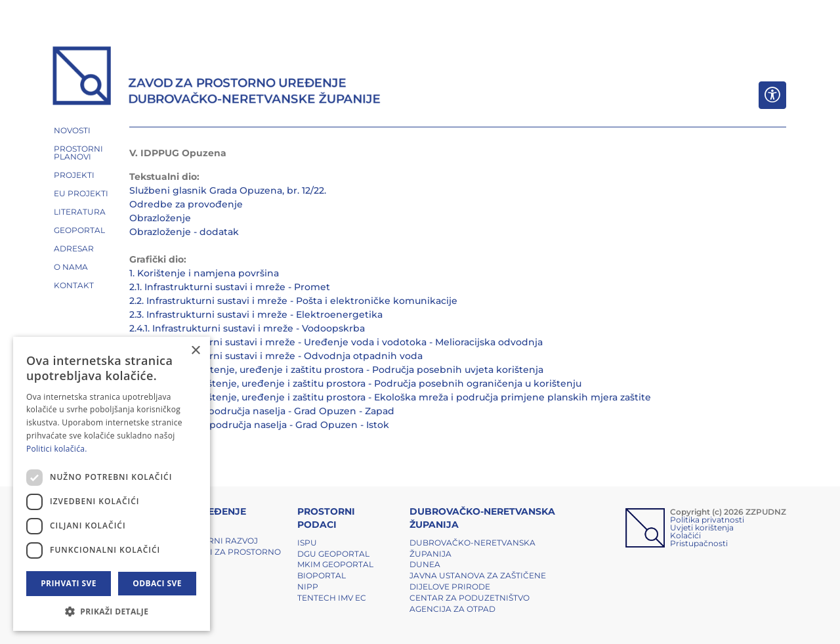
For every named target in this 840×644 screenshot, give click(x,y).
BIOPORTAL (322, 575)
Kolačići (685, 535)
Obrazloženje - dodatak (184, 232)
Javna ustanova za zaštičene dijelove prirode (478, 581)
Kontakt (74, 285)
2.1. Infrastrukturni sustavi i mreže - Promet (230, 287)
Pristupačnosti (699, 543)
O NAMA (71, 267)
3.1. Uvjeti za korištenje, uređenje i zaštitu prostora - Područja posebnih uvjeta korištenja (336, 370)
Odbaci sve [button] (157, 583)
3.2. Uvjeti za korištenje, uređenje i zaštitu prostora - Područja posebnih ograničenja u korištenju (355, 383)
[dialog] (112, 484)
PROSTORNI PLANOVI (78, 153)
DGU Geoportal (333, 554)
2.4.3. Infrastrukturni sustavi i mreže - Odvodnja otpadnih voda (276, 356)
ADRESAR (74, 248)
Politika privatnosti (707, 520)
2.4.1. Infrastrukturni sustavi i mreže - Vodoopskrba (247, 328)
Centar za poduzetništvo (470, 598)
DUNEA (425, 564)
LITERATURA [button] (80, 212)
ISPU (307, 543)
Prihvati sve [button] (69, 583)
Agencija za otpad (452, 609)
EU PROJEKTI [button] (81, 193)
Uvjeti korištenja (702, 527)
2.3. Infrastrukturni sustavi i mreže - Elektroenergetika (256, 314)
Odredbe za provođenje (186, 204)
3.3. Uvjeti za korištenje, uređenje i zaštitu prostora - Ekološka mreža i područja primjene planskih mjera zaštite (390, 397)
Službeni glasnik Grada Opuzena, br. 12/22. (228, 190)
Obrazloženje (160, 218)
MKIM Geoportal (335, 564)
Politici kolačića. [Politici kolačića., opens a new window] (57, 449)
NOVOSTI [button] (72, 130)
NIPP (308, 587)
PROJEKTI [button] (74, 175)
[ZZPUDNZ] (217, 77)
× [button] (195, 351)
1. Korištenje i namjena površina (204, 273)
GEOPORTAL (79, 230)
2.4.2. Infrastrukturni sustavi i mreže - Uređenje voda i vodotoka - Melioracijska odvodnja (336, 342)
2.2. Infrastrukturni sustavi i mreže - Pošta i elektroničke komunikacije (293, 301)
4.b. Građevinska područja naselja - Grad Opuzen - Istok (259, 425)
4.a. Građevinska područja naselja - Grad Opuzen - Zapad (262, 411)
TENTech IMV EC (332, 598)
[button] (112, 611)
